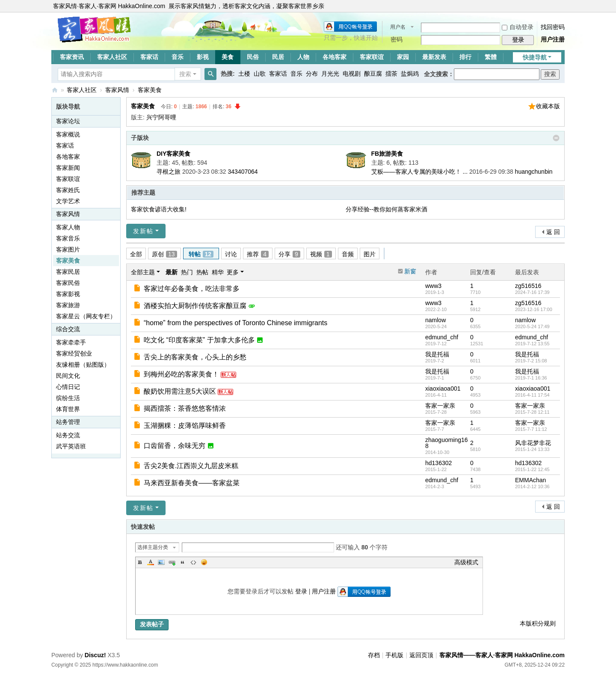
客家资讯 (72, 57)
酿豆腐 (373, 74)
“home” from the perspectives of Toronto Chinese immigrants (235, 323)
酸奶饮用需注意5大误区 (180, 391)
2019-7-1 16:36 (531, 378)
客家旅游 (68, 305)
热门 (187, 272)
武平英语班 (71, 446)
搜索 (185, 74)
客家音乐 (68, 238)
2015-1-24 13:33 (532, 449)
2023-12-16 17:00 (534, 309)
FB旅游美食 (387, 154)
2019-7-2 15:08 (531, 361)
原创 (164, 254)
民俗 (253, 57)
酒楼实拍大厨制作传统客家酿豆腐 (195, 306)
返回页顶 (421, 655)
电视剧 (352, 74)
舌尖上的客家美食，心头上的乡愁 (195, 357)
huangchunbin (534, 172)
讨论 (231, 254)
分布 (312, 74)
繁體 (491, 57)
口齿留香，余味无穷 (175, 446)
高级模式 (466, 562)
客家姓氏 (68, 190)
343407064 (243, 172)
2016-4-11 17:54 (532, 395)
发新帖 (143, 231)
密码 (397, 39)
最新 (172, 272)
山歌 (260, 74)
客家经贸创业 (74, 353)
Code (193, 562)
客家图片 (68, 249)
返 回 (553, 232)
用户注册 (553, 39)
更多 (233, 272)
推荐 (258, 254)
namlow (435, 320)
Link (172, 562)
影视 (203, 57)
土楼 (244, 74)
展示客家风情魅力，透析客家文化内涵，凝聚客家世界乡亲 (246, 6)
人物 (303, 57)
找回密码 (553, 27)
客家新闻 (68, 168)
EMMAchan (530, 480)
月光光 (330, 74)
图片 (370, 254)
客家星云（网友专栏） (86, 316)
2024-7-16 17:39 (532, 292)
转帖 (201, 254)
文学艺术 (68, 201)
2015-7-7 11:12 (531, 429)
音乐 (178, 57)
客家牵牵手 (71, 342)
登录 (301, 591)
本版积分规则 (538, 623)
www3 (433, 286)
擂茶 (391, 74)
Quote (183, 562)
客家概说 (68, 134)
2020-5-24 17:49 (532, 326)
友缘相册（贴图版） (83, 365)
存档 (374, 655)
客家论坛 (68, 121)
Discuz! (95, 655)
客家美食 (150, 90)
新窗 (410, 271)
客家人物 (68, 227)
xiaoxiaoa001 (443, 389)
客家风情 (117, 90)
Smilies (204, 562)
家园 (403, 57)
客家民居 (68, 272)
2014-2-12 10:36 (532, 486)
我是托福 (437, 354)
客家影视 (68, 294)
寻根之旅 (169, 172)
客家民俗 (68, 283)
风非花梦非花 (533, 443)
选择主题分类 (153, 547)
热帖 (202, 272)
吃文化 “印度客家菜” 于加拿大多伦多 (199, 340)
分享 (289, 254)
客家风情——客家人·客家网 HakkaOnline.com (55, 90)
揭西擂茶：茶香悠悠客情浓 (185, 408)
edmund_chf (442, 337)
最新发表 (434, 57)
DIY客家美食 (173, 154)
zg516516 (528, 286)
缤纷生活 (68, 398)
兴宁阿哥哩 (161, 117)
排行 (465, 57)
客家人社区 (112, 57)
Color (151, 562)
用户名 (398, 27)
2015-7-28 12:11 (532, 412)
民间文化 (68, 376)
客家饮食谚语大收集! (159, 209)
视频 (321, 254)
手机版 (394, 655)
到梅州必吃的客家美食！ (181, 374)
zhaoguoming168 (447, 443)
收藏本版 (548, 106)
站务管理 (68, 422)
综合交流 (68, 329)
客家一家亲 (440, 406)
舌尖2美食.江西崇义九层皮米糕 (191, 466)
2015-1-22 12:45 (532, 469)
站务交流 (68, 435)
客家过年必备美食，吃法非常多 (192, 289)
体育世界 (68, 409)
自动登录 (518, 27)
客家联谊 (372, 57)
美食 (228, 57)
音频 (348, 254)
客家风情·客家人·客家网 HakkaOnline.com (109, 6)
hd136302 (438, 463)
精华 (218, 272)
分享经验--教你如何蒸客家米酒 (386, 209)
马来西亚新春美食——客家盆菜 (192, 483)
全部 (136, 254)
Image (161, 562)
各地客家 (335, 57)
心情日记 (68, 387)
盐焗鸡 (410, 74)
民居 (278, 57)
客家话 (149, 57)
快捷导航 (535, 57)
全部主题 (143, 272)
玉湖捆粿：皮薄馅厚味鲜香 (185, 426)
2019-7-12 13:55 (532, 344)
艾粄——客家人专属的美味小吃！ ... (420, 172)
